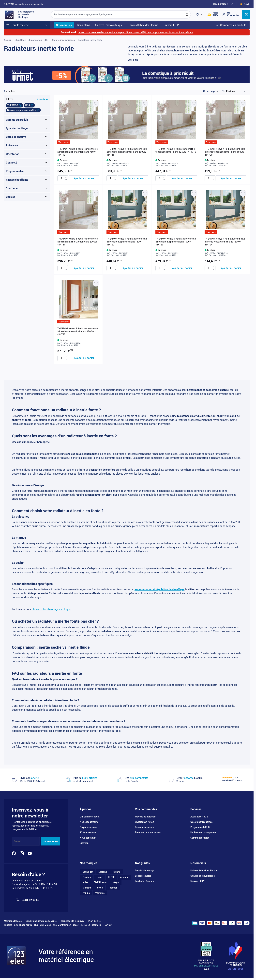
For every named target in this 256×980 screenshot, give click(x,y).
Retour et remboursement (148, 832)
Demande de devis (144, 827)
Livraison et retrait (145, 822)
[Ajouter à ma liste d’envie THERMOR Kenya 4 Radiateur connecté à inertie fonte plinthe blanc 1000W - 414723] (194, 193)
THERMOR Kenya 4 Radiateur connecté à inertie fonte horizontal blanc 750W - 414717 (77, 152)
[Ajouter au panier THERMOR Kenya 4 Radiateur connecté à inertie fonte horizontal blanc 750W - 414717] (84, 178)
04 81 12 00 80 (28, 900)
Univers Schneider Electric (204, 871)
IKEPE (111, 877)
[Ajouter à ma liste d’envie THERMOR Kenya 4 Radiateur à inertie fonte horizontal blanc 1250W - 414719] (194, 104)
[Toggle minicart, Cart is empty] (246, 15)
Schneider (88, 872)
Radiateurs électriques (63, 40)
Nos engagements (89, 822)
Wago (116, 882)
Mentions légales (13, 921)
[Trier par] (237, 91)
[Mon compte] (230, 14)
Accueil (8, 40)
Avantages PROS (199, 817)
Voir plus (133, 60)
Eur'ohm (87, 877)
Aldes (85, 882)
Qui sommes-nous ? (90, 817)
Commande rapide (200, 838)
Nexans (116, 872)
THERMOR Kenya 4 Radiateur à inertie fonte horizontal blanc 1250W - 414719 (176, 150)
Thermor (113, 888)
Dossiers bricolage (145, 871)
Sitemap (84, 843)
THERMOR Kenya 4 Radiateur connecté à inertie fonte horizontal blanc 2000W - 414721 (78, 242)
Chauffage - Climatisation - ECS (31, 40)
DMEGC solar (101, 882)
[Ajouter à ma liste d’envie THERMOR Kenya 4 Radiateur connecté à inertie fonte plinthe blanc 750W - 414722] (145, 193)
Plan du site (94, 921)
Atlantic (124, 877)
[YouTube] (30, 853)
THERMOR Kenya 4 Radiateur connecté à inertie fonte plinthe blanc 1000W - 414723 (176, 242)
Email (17, 841)
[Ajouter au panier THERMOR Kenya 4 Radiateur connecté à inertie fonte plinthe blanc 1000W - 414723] (182, 268)
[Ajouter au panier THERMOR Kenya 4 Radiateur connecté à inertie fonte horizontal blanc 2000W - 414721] (84, 268)
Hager (100, 877)
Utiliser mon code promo (203, 832)
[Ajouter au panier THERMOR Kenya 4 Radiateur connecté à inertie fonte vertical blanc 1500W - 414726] (84, 358)
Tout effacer (42, 99)
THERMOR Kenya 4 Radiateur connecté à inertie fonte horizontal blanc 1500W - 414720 (225, 152)
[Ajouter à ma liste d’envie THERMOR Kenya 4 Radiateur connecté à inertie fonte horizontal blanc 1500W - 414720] (243, 104)
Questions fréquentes (201, 822)
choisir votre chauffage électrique (51, 609)
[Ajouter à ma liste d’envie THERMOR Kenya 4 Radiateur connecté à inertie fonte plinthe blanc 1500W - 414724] (243, 193)
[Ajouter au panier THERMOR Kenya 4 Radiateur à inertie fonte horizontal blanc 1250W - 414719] (182, 178)
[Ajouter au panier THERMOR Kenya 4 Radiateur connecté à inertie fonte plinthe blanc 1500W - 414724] (231, 268)
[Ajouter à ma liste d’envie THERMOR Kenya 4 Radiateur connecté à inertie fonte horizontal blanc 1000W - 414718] (145, 104)
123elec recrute (88, 832)
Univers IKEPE (198, 881)
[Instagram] (22, 853)
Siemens (87, 888)
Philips (86, 893)
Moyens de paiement (146, 817)
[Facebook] (14, 853)
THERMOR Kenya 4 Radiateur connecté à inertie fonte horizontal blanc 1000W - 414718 (127, 152)
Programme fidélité (200, 827)
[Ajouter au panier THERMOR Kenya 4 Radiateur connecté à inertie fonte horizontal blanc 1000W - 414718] (133, 178)
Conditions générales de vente (41, 921)
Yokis (100, 888)
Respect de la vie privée (72, 921)
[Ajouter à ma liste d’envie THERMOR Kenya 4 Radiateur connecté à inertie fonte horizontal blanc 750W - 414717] (96, 104)
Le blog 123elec (143, 876)
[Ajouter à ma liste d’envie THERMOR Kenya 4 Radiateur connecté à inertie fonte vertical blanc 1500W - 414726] (96, 283)
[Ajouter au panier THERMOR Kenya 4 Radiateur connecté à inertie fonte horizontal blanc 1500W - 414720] (231, 178)
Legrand (103, 872)
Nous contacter (88, 838)
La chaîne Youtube (145, 881)
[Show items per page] (210, 91)
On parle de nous (88, 827)
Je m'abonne (51, 841)
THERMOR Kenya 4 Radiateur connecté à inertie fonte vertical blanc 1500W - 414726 (77, 332)
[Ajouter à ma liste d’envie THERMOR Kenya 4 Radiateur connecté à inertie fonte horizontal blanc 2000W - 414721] (96, 193)
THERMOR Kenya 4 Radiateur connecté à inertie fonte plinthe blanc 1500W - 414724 (225, 242)
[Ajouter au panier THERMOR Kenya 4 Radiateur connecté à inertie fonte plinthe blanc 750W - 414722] (133, 268)
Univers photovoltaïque (203, 876)
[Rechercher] (187, 15)
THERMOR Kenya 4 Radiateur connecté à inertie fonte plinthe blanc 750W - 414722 (127, 242)
